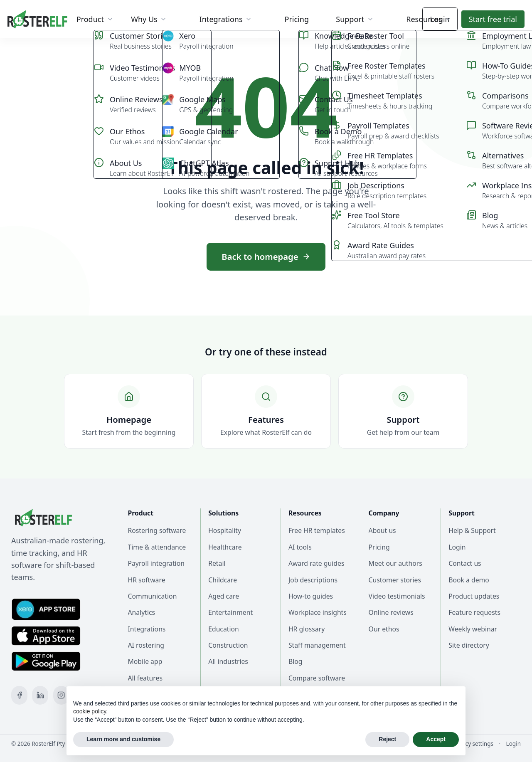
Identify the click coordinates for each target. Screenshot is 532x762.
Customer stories (395, 580)
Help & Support (472, 530)
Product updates (474, 596)
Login (440, 19)
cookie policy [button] (90, 711)
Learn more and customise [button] (123, 739)
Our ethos (384, 629)
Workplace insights (318, 612)
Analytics (142, 612)
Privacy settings (473, 744)
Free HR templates (317, 530)
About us (382, 530)
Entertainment (230, 612)
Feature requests (474, 612)
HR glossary (307, 629)
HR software (147, 580)
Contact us (465, 563)
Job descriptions (313, 580)
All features (145, 678)
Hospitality (225, 530)
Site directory (469, 645)
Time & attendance (157, 547)
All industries (228, 661)
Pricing (379, 547)
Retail (217, 563)
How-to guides (311, 596)
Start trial (493, 19)
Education (224, 629)
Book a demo (469, 580)
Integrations (147, 629)
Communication (153, 596)
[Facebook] (19, 695)
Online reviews (391, 612)
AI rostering (146, 645)
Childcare (223, 580)
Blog (296, 661)
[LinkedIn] (40, 695)
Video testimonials (397, 596)
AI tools (300, 547)
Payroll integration (156, 563)
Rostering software (157, 530)
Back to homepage (266, 256)
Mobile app (145, 661)
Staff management (317, 645)
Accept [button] (436, 739)
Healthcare (225, 547)
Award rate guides (316, 563)
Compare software (317, 678)
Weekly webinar (473, 629)
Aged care (224, 596)
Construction (228, 645)
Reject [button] (387, 739)
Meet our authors (395, 563)
